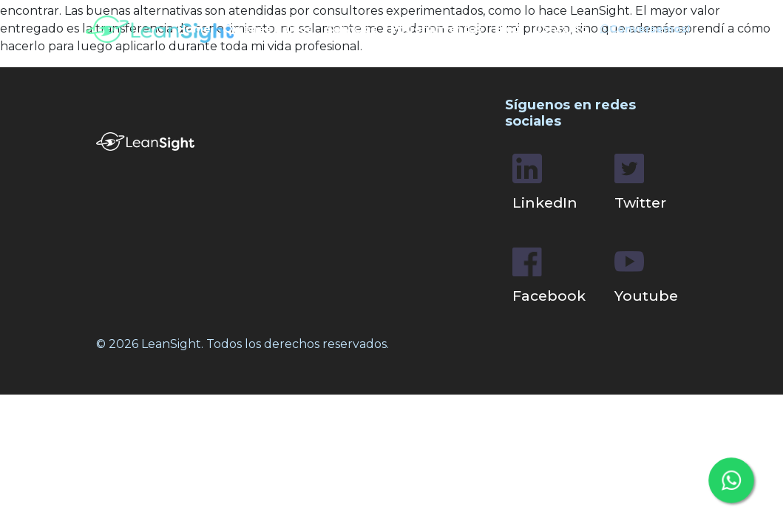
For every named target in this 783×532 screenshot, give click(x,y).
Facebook (549, 276)
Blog (508, 29)
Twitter (640, 183)
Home (194, 29)
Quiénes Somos (268, 29)
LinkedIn (545, 183)
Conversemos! (645, 29)
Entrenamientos (436, 29)
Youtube (646, 276)
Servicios (352, 29)
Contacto (561, 29)
